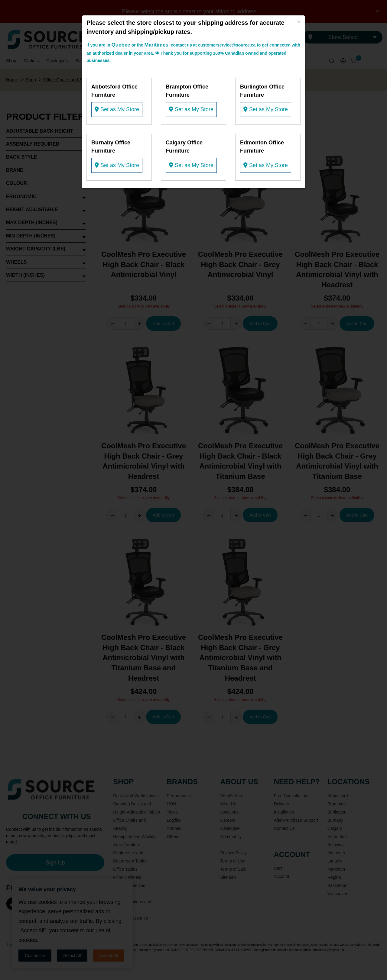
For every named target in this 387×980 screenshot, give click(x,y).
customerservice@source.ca (227, 45)
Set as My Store (117, 109)
